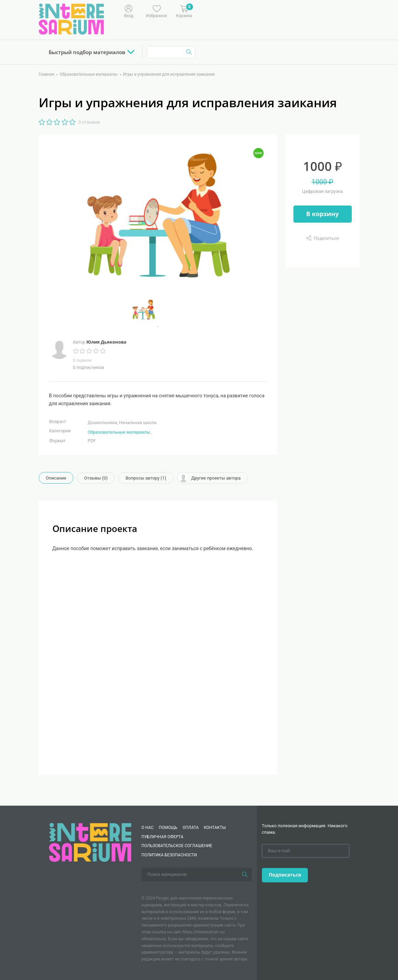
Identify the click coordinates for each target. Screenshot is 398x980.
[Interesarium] (90, 842)
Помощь (168, 828)
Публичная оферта (162, 837)
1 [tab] (158, 326)
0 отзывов (89, 122)
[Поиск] (245, 874)
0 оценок (82, 360)
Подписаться (285, 875)
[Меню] (218, 11)
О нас (148, 828)
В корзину (322, 214)
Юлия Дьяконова (106, 342)
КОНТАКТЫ (215, 828)
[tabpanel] (158, 310)
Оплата (191, 828)
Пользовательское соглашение (177, 846)
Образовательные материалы (119, 432)
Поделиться (326, 238)
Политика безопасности (169, 855)
